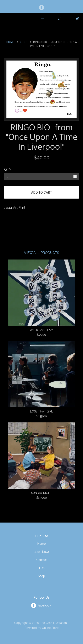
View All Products (42, 253)
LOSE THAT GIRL (41, 411)
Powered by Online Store (42, 628)
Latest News (41, 552)
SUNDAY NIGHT (42, 493)
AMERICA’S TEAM (42, 330)
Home (10, 42)
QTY (8, 169)
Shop (24, 42)
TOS (41, 568)
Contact (41, 560)
